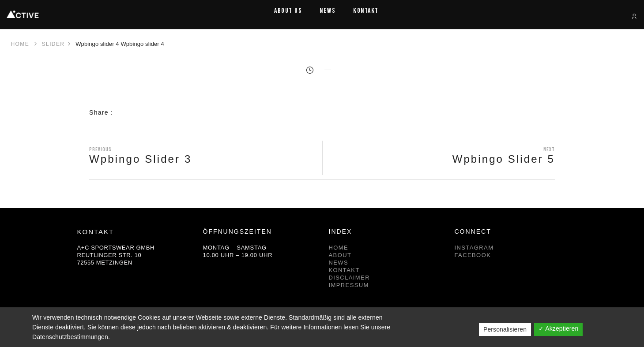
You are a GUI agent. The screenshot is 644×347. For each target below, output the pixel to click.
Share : (101, 112)
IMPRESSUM (349, 285)
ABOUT (340, 255)
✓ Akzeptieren (558, 328)
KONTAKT (344, 270)
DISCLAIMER (349, 278)
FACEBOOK (473, 255)
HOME (339, 248)
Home (20, 44)
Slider (53, 44)
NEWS (339, 263)
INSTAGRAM (474, 248)
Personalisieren (505, 329)
